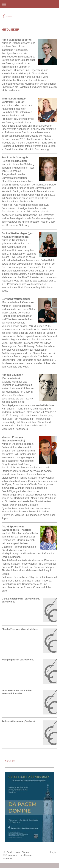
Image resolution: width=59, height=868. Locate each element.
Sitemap (26, 852)
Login (53, 852)
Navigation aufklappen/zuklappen (29, 4)
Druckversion (12, 852)
